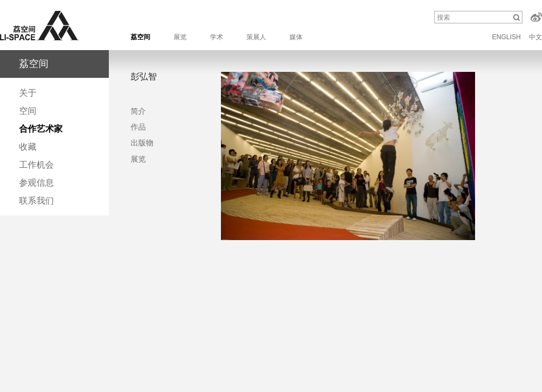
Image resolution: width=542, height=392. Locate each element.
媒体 (296, 37)
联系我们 (36, 201)
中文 (535, 37)
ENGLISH (506, 37)
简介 (138, 111)
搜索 (444, 17)
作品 (138, 127)
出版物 (142, 143)
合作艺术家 (41, 129)
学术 (217, 37)
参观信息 (36, 183)
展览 (180, 37)
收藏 (28, 147)
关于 (28, 93)
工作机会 (36, 165)
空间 (28, 111)
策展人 (256, 37)
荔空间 (140, 37)
